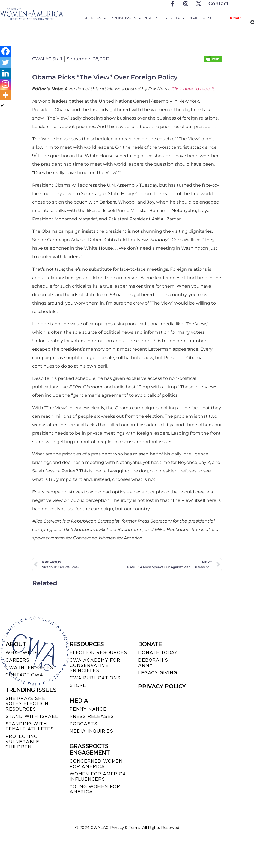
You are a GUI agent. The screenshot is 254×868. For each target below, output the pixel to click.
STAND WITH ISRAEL (32, 716)
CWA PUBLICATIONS (95, 678)
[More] (5, 95)
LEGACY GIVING (157, 673)
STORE (78, 685)
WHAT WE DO (23, 653)
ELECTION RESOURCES (98, 653)
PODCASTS (83, 724)
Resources (155, 18)
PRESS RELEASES (92, 716)
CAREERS (17, 660)
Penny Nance (88, 709)
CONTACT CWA (24, 675)
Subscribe (217, 18)
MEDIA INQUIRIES (91, 731)
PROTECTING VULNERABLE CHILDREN (22, 742)
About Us (95, 18)
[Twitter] (5, 62)
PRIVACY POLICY (162, 686)
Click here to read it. (193, 89)
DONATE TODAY (158, 653)
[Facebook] (5, 51)
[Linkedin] (5, 73)
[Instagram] (5, 84)
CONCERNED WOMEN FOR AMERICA (96, 764)
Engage (196, 18)
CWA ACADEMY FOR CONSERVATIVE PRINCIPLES (95, 665)
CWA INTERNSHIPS (29, 668)
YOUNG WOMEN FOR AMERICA (95, 789)
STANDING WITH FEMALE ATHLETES (30, 726)
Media (177, 18)
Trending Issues (125, 18)
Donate (235, 18)
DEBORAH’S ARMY (153, 663)
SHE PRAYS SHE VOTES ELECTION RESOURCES (27, 704)
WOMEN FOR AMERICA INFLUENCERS (98, 777)
